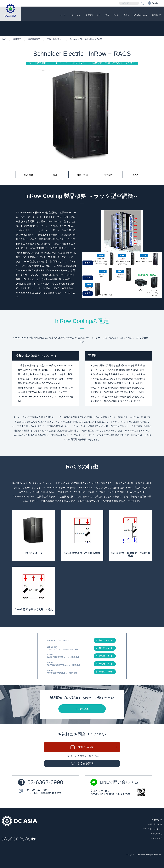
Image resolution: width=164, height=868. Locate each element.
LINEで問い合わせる (115, 783)
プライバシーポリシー (153, 829)
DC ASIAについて (137, 15)
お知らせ (119, 15)
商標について (156, 834)
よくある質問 (85, 764)
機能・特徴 (82, 175)
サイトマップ (156, 838)
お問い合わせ (85, 747)
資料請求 (109, 175)
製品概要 (29, 175)
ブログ (107, 15)
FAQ (135, 175)
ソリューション (57, 15)
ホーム (42, 15)
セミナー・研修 (91, 15)
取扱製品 (74, 15)
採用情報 (155, 15)
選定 (55, 175)
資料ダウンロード (106, 640)
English (153, 3)
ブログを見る (82, 709)
